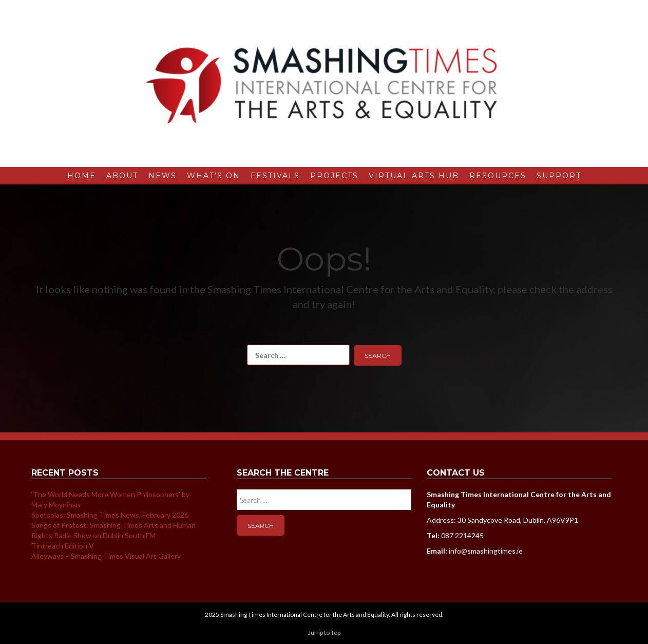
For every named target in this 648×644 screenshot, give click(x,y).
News (163, 176)
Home (82, 176)
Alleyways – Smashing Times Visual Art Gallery (106, 556)
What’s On (214, 176)
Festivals (275, 176)
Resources (498, 176)
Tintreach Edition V (63, 546)
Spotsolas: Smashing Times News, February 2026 (110, 515)
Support (559, 176)
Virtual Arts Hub (414, 176)
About (122, 176)
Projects (334, 176)
